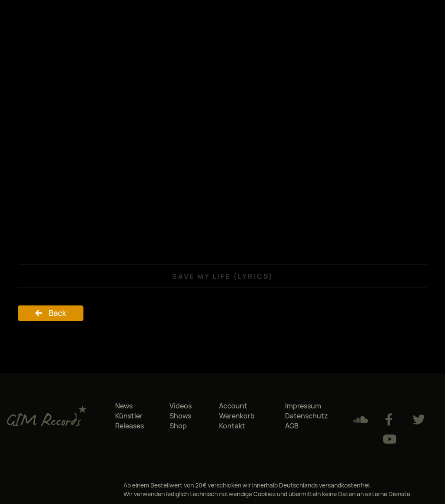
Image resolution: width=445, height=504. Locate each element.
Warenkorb (237, 416)
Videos (181, 406)
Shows (180, 416)
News (124, 406)
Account (233, 406)
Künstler (129, 416)
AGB (292, 426)
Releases (130, 426)
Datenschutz (307, 416)
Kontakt (232, 426)
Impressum (303, 406)
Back (57, 313)
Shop (178, 426)
